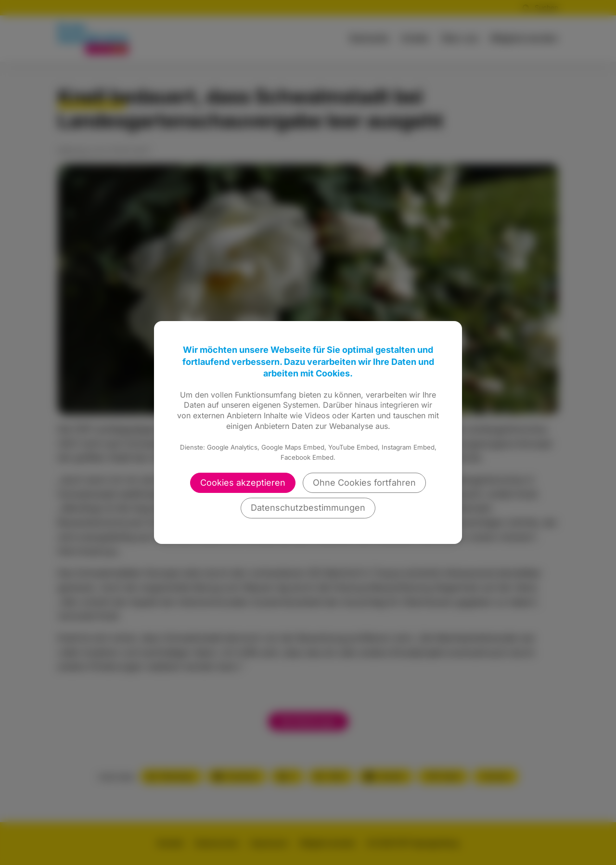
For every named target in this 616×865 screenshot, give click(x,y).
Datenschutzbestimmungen (308, 508)
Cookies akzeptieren (243, 483)
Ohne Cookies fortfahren (364, 483)
